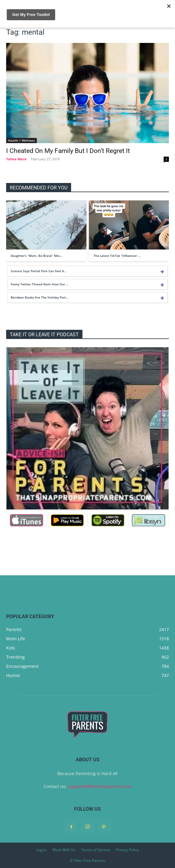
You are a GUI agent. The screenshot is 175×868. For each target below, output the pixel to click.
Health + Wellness (21, 140)
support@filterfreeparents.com (100, 786)
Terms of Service (96, 850)
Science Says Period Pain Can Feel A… (39, 271)
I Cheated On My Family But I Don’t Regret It (68, 151)
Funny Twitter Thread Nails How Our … (40, 284)
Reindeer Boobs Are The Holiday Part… (40, 297)
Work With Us (64, 850)
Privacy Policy (127, 850)
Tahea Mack (16, 159)
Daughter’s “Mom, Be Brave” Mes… (37, 256)
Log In (42, 850)
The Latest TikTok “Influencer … (117, 256)
